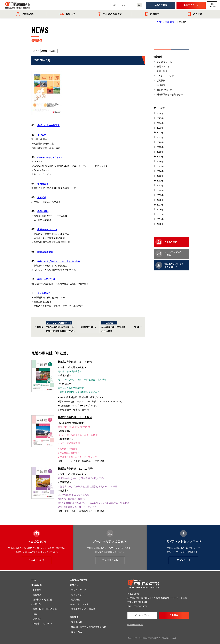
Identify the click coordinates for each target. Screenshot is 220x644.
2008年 (160, 200)
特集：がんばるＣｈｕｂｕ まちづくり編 (59, 260)
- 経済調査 (75, 598)
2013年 (160, 176)
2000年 (160, 224)
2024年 (160, 123)
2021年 (160, 137)
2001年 (160, 219)
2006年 (160, 209)
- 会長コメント (77, 593)
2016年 (160, 161)
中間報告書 (43, 183)
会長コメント (163, 66)
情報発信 (170, 22)
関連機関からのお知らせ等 (170, 94)
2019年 (160, 147)
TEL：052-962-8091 (137, 600)
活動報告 (161, 80)
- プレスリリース (78, 588)
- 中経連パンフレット (42, 622)
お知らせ (74, 583)
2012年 (160, 181)
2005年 (160, 214)
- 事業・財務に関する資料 (44, 607)
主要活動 (42, 197)
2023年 (160, 128)
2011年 (160, 185)
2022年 (160, 133)
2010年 (160, 190)
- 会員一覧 (36, 603)
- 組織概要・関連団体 (42, 598)
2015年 (160, 166)
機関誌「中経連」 (165, 90)
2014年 (160, 171)
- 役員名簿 (36, 593)
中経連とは (37, 583)
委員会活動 (43, 211)
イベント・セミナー (166, 76)
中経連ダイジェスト (47, 229)
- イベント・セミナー (80, 603)
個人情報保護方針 (135, 623)
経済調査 (161, 85)
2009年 (160, 195)
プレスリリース (164, 62)
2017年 (160, 157)
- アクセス (36, 617)
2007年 (160, 205)
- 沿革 (34, 612)
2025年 (160, 118)
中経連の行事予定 (79, 579)
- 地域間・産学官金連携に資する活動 (88, 625)
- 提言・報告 (76, 630)
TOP (159, 22)
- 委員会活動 (76, 620)
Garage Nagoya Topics (50, 157)
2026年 (160, 113)
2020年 (160, 142)
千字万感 (42, 135)
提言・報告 (162, 71)
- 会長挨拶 (36, 588)
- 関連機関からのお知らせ (82, 607)
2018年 (160, 152)
